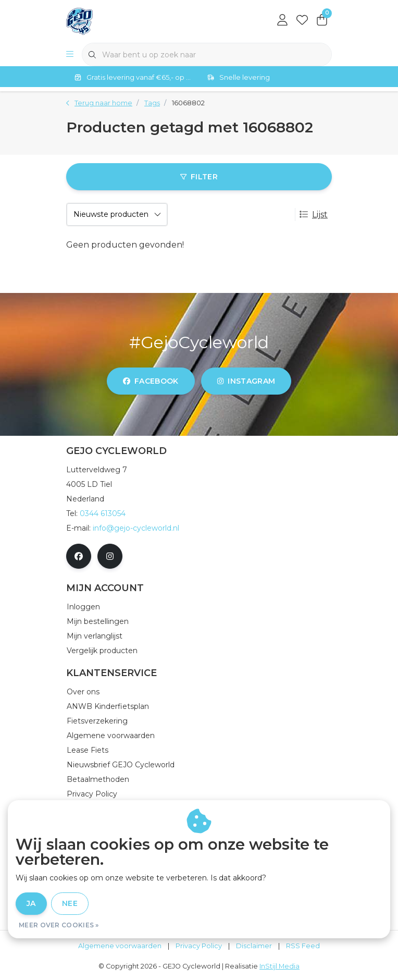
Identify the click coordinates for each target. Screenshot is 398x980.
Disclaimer (254, 946)
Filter (199, 177)
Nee (70, 903)
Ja (31, 903)
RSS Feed (303, 946)
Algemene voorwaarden (120, 946)
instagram (246, 381)
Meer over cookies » (59, 925)
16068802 (188, 103)
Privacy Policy (199, 946)
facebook (151, 381)
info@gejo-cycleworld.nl (136, 528)
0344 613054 (103, 513)
